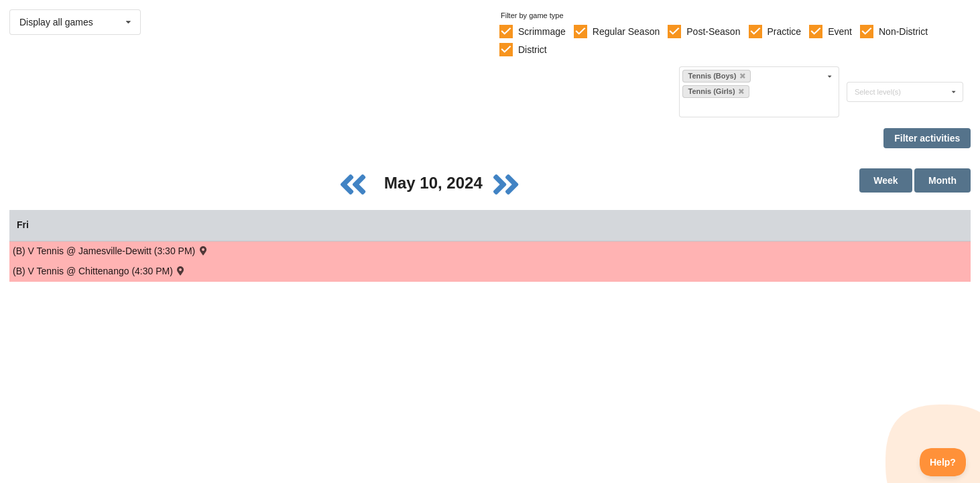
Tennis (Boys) (716, 76)
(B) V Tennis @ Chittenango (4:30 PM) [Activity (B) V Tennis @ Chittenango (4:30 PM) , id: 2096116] (100, 271)
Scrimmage (542, 32)
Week (885, 180)
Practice (785, 32)
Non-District (903, 32)
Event (840, 32)
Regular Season (626, 32)
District (533, 50)
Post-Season (713, 32)
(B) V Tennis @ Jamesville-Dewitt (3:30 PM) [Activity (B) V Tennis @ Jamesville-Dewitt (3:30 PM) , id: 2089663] (111, 251)
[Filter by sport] (753, 107)
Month (942, 180)
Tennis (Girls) (716, 91)
